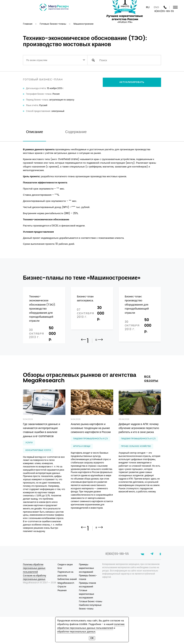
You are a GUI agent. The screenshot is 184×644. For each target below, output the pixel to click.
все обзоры (151, 396)
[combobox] (55, 60)
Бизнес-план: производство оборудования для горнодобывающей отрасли (137, 305)
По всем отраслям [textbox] (37, 60)
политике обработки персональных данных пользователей (91, 626)
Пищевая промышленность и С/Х (91, 456)
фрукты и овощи (82, 463)
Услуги (29, 460)
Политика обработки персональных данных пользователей (34, 595)
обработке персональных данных (76, 632)
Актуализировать (132, 82)
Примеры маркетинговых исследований (86, 595)
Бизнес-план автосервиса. (85, 298)
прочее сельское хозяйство (136, 463)
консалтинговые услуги (38, 467)
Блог (60, 595)
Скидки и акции (65, 592)
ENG (156, 7)
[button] (100, 359)
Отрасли (62, 614)
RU (148, 7)
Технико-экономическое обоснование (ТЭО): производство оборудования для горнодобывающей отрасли (42, 309)
